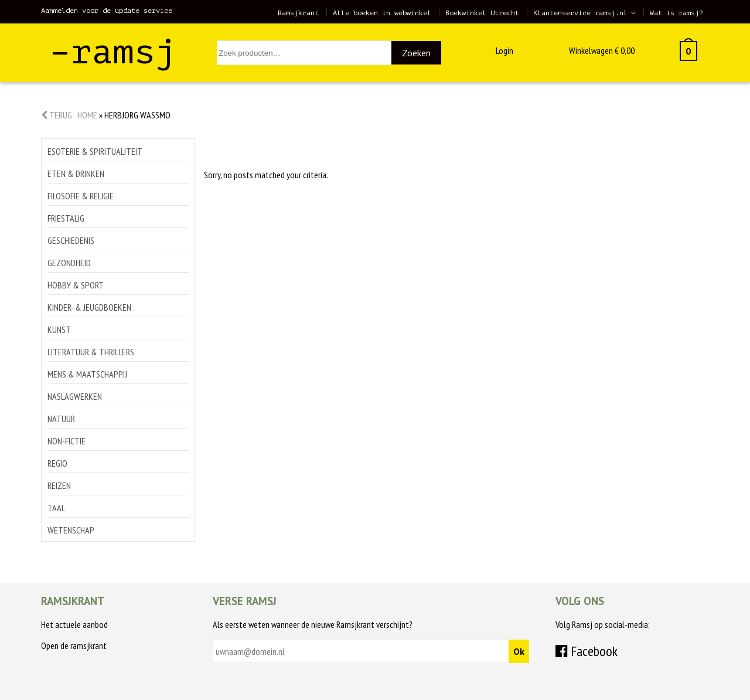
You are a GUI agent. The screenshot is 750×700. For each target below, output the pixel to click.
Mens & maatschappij (87, 374)
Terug (57, 115)
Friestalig (66, 218)
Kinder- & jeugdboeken (89, 307)
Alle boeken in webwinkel (382, 13)
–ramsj (113, 52)
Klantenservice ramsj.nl (580, 13)
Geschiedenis (71, 240)
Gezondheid (69, 263)
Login (504, 50)
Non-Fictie (67, 441)
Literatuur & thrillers (91, 352)
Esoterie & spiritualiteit (95, 151)
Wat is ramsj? (676, 13)
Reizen (59, 485)
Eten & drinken (76, 174)
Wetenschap (71, 530)
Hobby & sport (76, 285)
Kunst (59, 329)
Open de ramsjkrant (74, 645)
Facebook (587, 651)
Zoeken (416, 53)
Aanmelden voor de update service (107, 11)
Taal (56, 508)
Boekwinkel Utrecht (482, 13)
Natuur (61, 419)
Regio (57, 463)
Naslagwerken (75, 396)
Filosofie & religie (81, 196)
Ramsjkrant (298, 13)
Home (87, 115)
